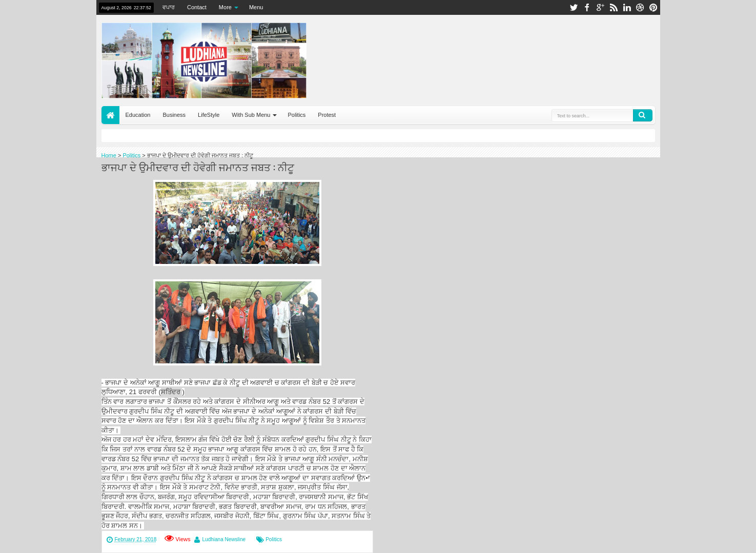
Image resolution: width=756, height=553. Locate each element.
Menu (256, 7)
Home (110, 115)
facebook (587, 7)
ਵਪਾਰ (169, 7)
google (600, 7)
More (225, 7)
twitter (574, 7)
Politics (297, 115)
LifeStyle (209, 115)
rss (614, 7)
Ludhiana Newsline (224, 539)
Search (643, 115)
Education (138, 115)
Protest (327, 115)
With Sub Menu (251, 115)
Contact (197, 7)
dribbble (640, 7)
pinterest (653, 7)
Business (174, 115)
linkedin (627, 7)
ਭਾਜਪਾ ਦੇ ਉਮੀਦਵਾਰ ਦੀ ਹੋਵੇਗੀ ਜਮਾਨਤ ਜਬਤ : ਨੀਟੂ (198, 167)
